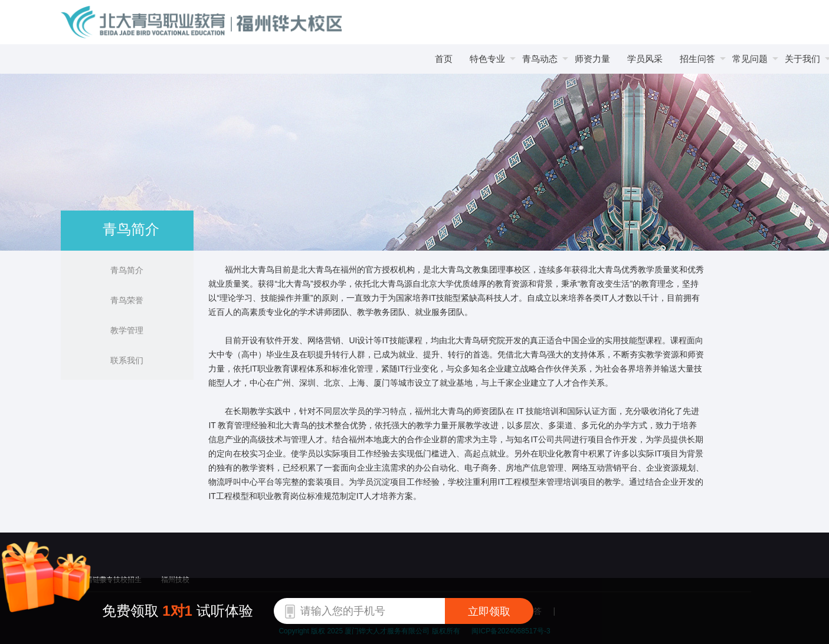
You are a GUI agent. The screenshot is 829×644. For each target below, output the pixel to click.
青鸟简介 (127, 270)
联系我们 (127, 360)
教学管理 (127, 330)
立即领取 (489, 612)
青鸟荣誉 (127, 300)
